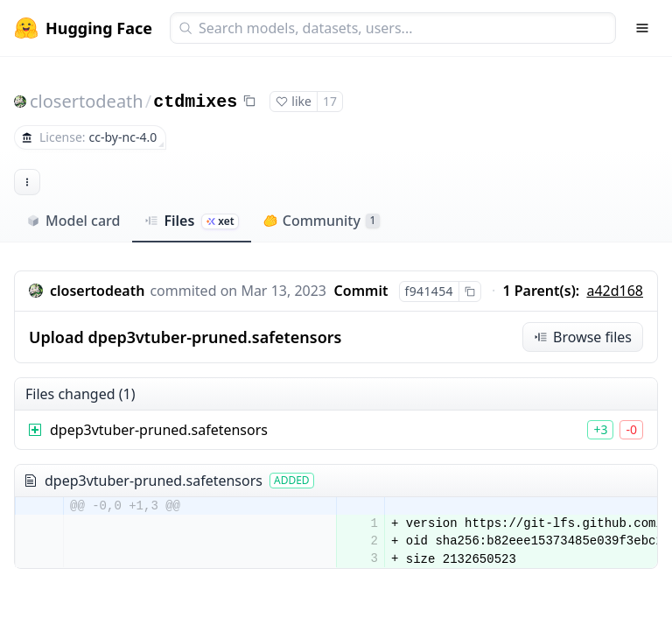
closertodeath (87, 101)
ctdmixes (195, 102)
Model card (73, 221)
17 (330, 101)
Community (322, 221)
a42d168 (615, 291)
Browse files (583, 337)
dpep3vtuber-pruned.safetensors (159, 430)
